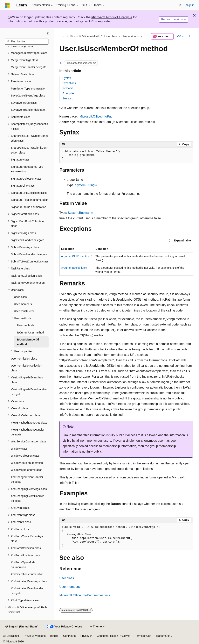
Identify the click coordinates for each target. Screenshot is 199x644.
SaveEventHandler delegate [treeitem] (28, 110)
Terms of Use (143, 636)
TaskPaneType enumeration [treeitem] (28, 283)
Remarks (68, 88)
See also (68, 98)
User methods (130, 36)
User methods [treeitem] (26, 325)
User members (70, 587)
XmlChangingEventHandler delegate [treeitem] (27, 498)
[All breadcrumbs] (63, 36)
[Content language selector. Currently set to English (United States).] (22, 627)
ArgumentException (73, 268)
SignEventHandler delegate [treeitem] (27, 240)
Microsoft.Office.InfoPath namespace (85, 595)
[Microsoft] (7, 5)
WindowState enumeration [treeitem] (27, 463)
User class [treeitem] (20, 297)
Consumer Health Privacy (112, 636)
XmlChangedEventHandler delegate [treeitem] (27, 479)
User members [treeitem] (23, 304)
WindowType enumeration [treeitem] (27, 470)
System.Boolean (79, 213)
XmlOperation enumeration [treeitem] (27, 574)
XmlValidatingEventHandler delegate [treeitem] (27, 591)
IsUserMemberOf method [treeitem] (28, 342)
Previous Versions (35, 636)
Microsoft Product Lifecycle (112, 17)
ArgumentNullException (75, 256)
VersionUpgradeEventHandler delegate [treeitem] (29, 392)
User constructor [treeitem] (24, 311)
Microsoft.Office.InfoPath (85, 36)
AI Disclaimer (11, 636)
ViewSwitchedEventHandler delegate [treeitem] (28, 432)
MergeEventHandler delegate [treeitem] (29, 67)
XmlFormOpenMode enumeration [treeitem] (23, 565)
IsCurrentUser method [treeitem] (31, 333)
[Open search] (181, 5)
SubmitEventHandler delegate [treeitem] (29, 254)
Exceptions (69, 83)
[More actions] (190, 36)
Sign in (190, 5)
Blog (53, 636)
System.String (85, 185)
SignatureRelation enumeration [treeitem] (30, 200)
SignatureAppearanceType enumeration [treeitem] (27, 169)
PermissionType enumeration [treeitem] (28, 89)
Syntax (67, 78)
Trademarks (163, 636)
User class (111, 36)
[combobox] (27, 42)
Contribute (69, 636)
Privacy (85, 636)
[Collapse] (48, 33)
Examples (69, 93)
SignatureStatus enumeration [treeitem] (28, 207)
